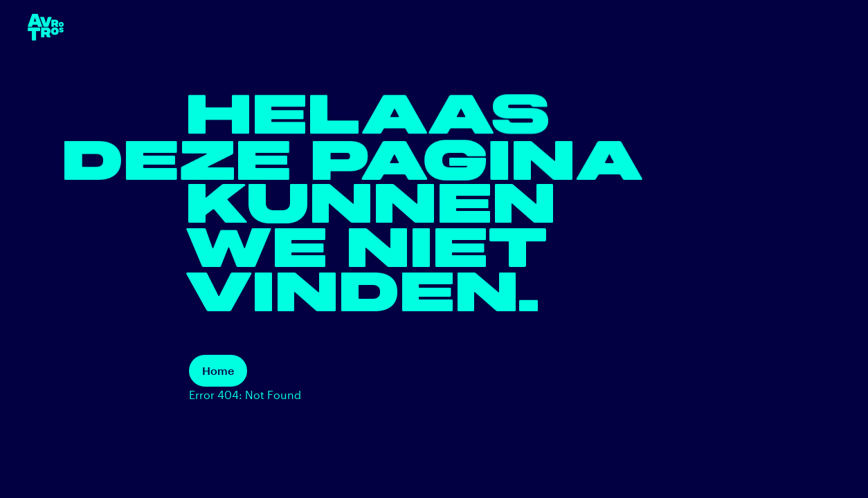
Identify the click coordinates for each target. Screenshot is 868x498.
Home (218, 370)
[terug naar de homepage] (46, 27)
